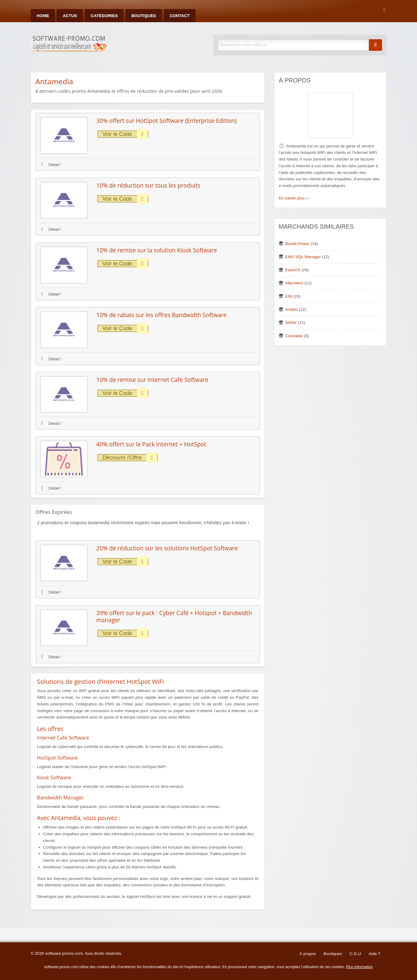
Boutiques (144, 16)
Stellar (291, 322)
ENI (289, 296)
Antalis (292, 309)
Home (43, 16)
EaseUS (293, 270)
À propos (308, 954)
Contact (180, 16)
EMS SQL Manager (303, 257)
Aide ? (375, 954)
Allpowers (294, 283)
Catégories (104, 16)
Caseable (294, 336)
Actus (70, 16)
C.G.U (355, 954)
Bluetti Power (297, 244)
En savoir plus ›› (294, 198)
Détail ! (51, 165)
